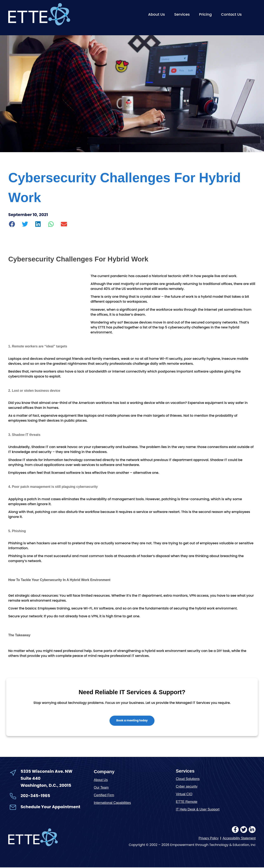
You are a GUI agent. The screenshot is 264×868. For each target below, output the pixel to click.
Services (182, 14)
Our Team (101, 788)
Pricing (205, 14)
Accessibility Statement (239, 839)
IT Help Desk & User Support (198, 810)
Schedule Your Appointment (50, 807)
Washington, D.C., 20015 (46, 786)
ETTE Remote (187, 802)
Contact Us (231, 14)
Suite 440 (31, 779)
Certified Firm (104, 795)
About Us (156, 14)
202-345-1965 (35, 796)
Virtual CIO (184, 794)
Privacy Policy (207, 839)
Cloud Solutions (188, 779)
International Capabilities (113, 803)
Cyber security (187, 787)
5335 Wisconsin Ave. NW (47, 772)
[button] (12, 224)
